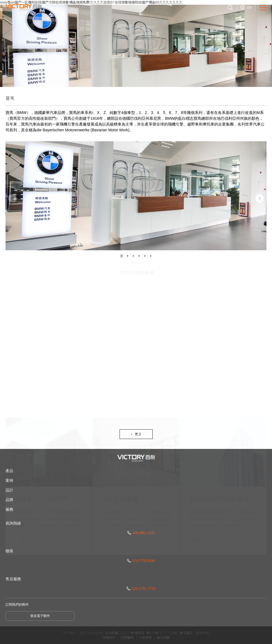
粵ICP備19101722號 (162, 633)
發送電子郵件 (40, 616)
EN (250, 7)
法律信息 (145, 638)
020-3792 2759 (141, 589)
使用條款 (109, 638)
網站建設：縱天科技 (194, 633)
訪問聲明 (127, 638)
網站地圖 (163, 638)
